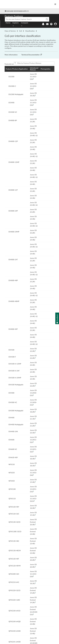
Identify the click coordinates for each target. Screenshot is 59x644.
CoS (21, 31)
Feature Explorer (14, 16)
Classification (30, 31)
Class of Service (10, 31)
